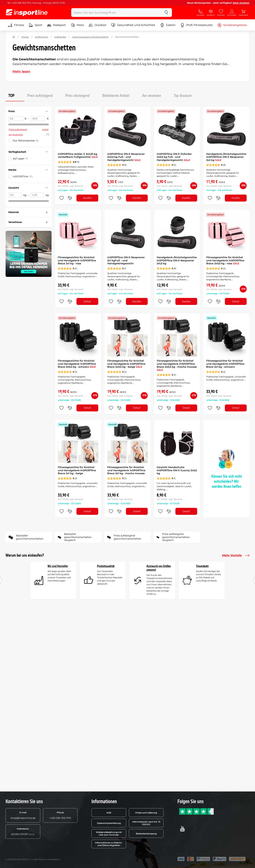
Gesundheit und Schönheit (133, 25)
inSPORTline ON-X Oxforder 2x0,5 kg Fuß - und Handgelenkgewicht (174, 157)
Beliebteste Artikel (116, 96)
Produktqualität (106, 566)
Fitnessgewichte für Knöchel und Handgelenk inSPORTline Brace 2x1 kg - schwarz (225, 364)
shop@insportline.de (23, 815)
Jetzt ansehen (241, 3)
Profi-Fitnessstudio (196, 25)
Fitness (16, 25)
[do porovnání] (70, 198)
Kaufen (87, 198)
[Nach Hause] (14, 37)
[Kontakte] (200, 13)
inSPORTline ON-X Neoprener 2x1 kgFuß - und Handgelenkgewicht (126, 260)
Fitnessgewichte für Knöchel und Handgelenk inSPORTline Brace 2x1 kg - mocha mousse (126, 470)
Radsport (56, 25)
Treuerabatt (202, 566)
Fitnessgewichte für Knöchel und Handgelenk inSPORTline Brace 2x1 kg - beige (77, 470)
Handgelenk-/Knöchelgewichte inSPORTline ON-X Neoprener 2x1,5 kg (177, 260)
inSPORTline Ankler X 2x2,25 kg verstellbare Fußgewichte (78, 156)
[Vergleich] (211, 13)
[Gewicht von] (15, 195)
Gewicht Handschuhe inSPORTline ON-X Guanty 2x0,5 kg (177, 470)
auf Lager (21, 158)
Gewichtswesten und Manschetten (90, 37)
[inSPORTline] (27, 13)
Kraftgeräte (60, 37)
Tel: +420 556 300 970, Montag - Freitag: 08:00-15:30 (36, 3)
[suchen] (166, 13)
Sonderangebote (232, 25)
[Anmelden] (232, 13)
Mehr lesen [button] (21, 71)
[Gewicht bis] (37, 195)
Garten (168, 25)
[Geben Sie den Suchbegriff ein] (116, 13)
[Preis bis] (38, 119)
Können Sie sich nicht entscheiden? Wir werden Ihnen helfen (227, 482)
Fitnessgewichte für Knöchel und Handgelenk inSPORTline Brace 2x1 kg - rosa (77, 260)
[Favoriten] (221, 13)
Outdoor (98, 25)
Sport (36, 25)
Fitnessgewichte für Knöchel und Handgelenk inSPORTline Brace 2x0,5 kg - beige (126, 364)
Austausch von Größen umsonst (159, 568)
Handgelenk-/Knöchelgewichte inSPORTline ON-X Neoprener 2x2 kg (226, 157)
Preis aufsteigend (40, 96)
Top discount (183, 96)
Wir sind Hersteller (58, 566)
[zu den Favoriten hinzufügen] (61, 198)
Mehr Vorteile (236, 555)
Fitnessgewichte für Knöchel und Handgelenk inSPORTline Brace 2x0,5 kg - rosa (225, 260)
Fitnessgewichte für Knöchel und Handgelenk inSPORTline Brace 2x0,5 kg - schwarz (77, 364)
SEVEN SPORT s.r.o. (23, 832)
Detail (87, 301)
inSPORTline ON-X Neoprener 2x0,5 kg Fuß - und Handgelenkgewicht (126, 157)
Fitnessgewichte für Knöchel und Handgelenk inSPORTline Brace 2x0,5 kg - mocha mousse (177, 365)
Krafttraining (42, 37)
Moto (77, 25)
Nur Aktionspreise (26, 141)
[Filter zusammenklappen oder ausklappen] (47, 111)
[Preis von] (16, 119)
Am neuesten (152, 96)
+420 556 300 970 (60, 815)
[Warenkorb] (244, 13)
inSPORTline (23, 176)
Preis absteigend (77, 96)
